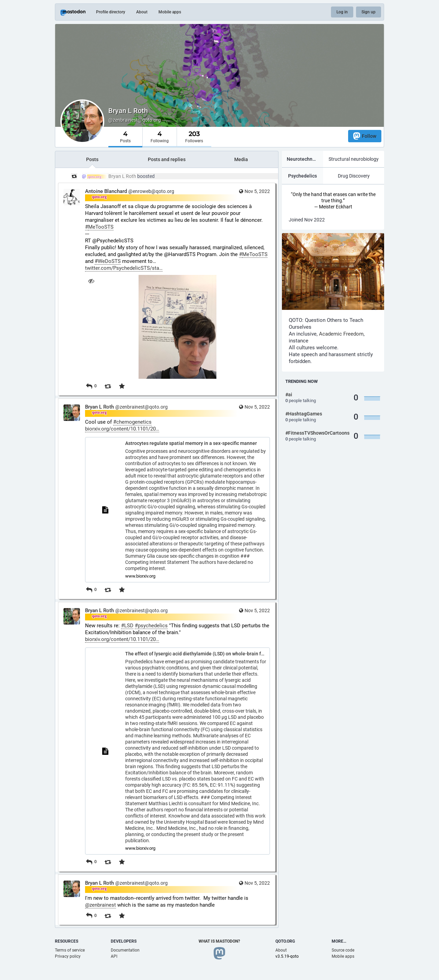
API (114, 956)
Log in (342, 12)
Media (241, 159)
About (142, 12)
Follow (365, 136)
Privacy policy (68, 956)
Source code (343, 950)
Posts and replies (167, 159)
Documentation (125, 950)
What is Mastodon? (219, 941)
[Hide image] (91, 281)
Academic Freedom (341, 334)
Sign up (369, 12)
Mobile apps (170, 12)
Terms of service (70, 950)
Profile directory (111, 12)
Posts (92, 159)
